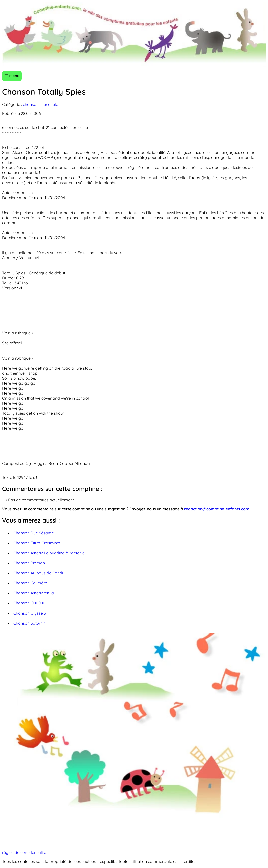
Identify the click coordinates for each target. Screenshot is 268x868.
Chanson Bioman (29, 563)
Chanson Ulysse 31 (30, 613)
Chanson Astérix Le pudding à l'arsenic (49, 553)
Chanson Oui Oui (28, 603)
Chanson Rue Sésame (34, 533)
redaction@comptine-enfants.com (217, 509)
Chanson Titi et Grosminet (37, 543)
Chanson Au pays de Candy (39, 573)
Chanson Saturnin (29, 623)
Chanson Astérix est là (34, 593)
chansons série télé (41, 104)
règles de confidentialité (24, 852)
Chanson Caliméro (30, 583)
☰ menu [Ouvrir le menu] (12, 76)
